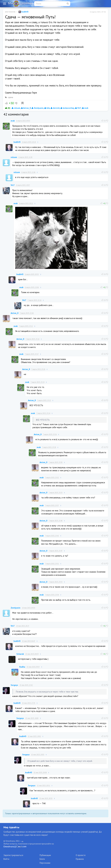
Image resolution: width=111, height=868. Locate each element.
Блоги (42, 859)
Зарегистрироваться (13, 855)
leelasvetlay (67, 108)
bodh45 (24, 12)
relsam (16, 108)
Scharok (20, 654)
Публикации (45, 855)
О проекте (81, 855)
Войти (6, 859)
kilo (47, 108)
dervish (55, 108)
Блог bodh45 (10, 12)
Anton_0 (26, 108)
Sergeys (14, 685)
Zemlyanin (38, 108)
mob (85, 108)
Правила (80, 859)
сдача (10, 97)
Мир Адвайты (11, 827)
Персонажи (45, 863)
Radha (22, 667)
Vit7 (78, 108)
